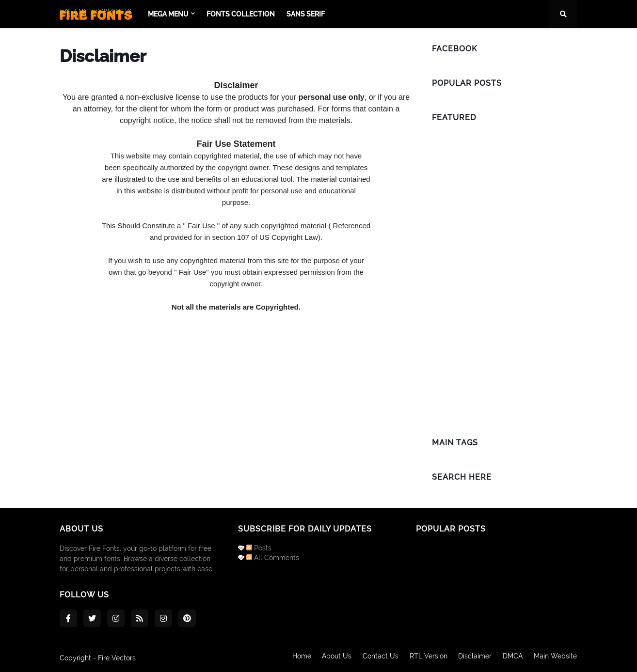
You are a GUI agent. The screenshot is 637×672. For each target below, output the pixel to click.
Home (298, 658)
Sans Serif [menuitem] (306, 14)
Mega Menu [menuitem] (168, 14)
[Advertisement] (505, 277)
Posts (259, 548)
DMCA (513, 658)
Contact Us (379, 658)
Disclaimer (474, 658)
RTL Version (427, 658)
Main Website (556, 658)
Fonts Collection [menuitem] (241, 14)
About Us (334, 658)
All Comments (273, 558)
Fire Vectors (117, 658)
